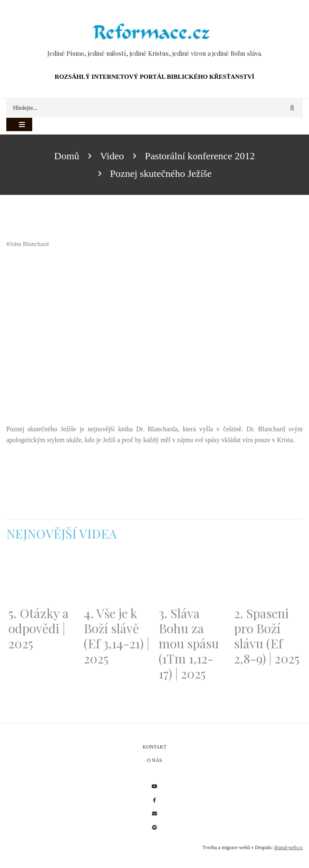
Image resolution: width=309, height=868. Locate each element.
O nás (154, 760)
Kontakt (154, 747)
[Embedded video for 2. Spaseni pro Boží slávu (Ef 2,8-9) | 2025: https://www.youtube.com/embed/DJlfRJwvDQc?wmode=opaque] (268, 579)
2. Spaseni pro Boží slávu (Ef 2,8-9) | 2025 (267, 636)
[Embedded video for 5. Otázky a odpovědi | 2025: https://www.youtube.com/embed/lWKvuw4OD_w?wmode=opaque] (42, 579)
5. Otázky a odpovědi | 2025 (39, 628)
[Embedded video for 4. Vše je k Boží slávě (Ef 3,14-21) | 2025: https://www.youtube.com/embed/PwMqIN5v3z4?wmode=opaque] (117, 579)
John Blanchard (29, 244)
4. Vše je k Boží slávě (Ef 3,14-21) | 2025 (117, 636)
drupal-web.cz (288, 847)
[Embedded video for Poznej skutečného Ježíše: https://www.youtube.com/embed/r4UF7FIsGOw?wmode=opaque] (100, 336)
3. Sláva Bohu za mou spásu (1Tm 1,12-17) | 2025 (189, 643)
